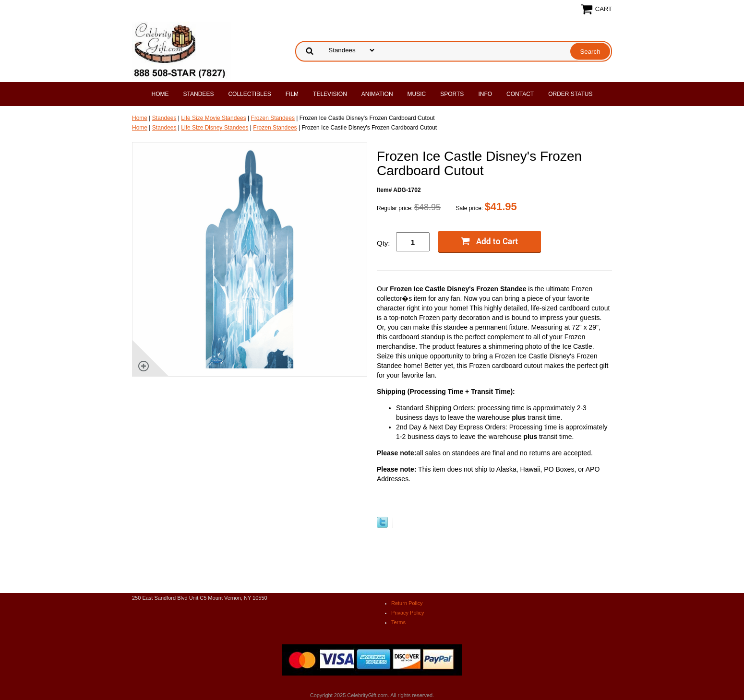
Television (330, 94)
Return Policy (407, 603)
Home (160, 94)
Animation (377, 94)
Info (485, 94)
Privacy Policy (408, 613)
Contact (520, 94)
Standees (199, 94)
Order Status (570, 94)
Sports (452, 94)
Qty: (384, 243)
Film (292, 94)
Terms (398, 622)
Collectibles (249, 94)
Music (417, 94)
